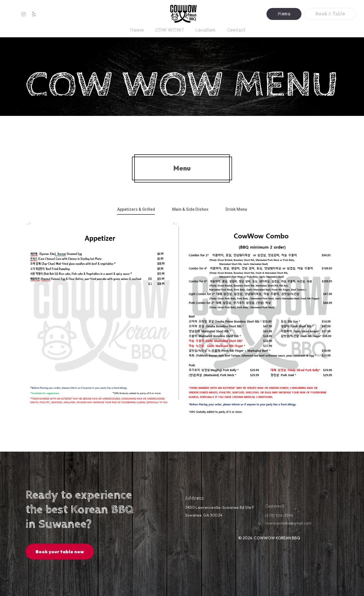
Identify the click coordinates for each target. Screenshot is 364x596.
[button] (136, 209)
